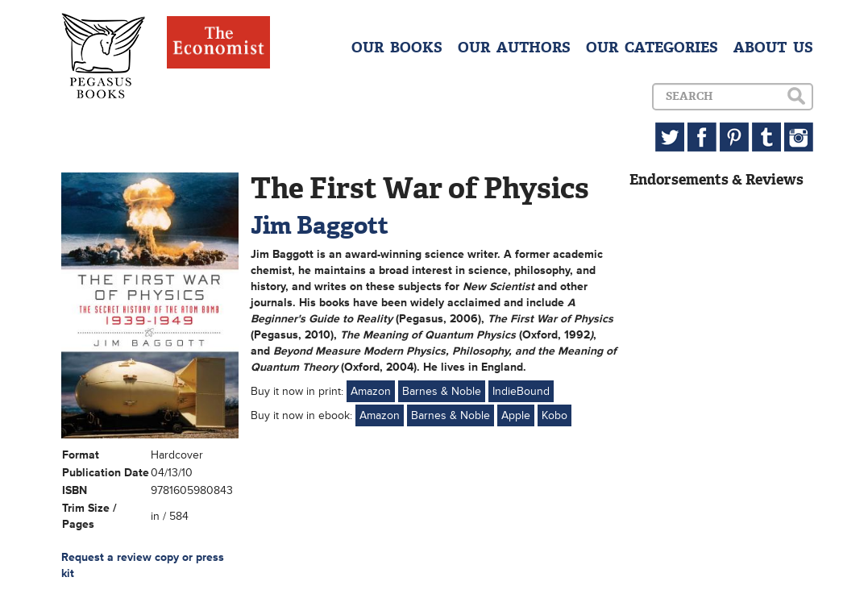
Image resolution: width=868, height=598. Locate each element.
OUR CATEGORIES (652, 48)
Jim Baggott (320, 225)
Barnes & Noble (442, 391)
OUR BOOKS (397, 48)
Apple (516, 415)
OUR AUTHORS (514, 48)
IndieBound (521, 391)
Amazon (371, 391)
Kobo (554, 415)
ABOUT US (773, 48)
